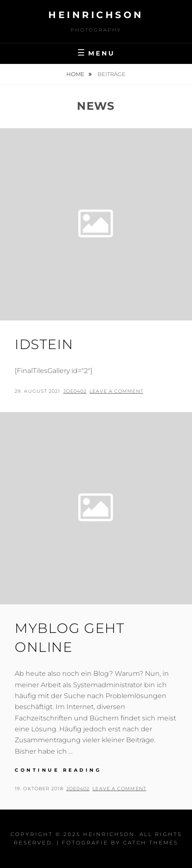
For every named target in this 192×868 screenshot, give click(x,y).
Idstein (44, 344)
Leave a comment (116, 391)
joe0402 (75, 391)
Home (76, 74)
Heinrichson (96, 15)
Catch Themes (151, 843)
